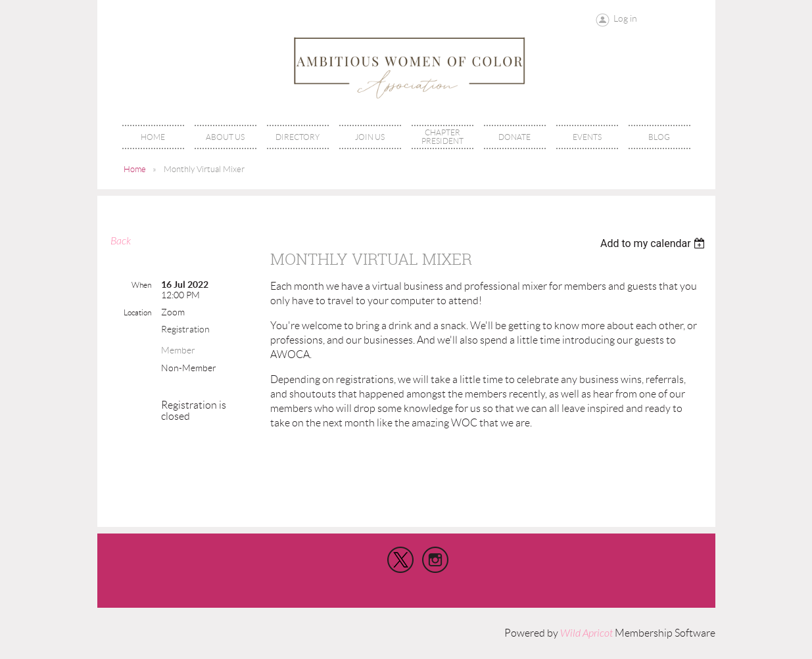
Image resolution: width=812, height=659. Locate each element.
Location (137, 312)
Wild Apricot (586, 633)
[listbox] (655, 243)
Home (135, 169)
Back (121, 241)
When (141, 285)
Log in (625, 18)
